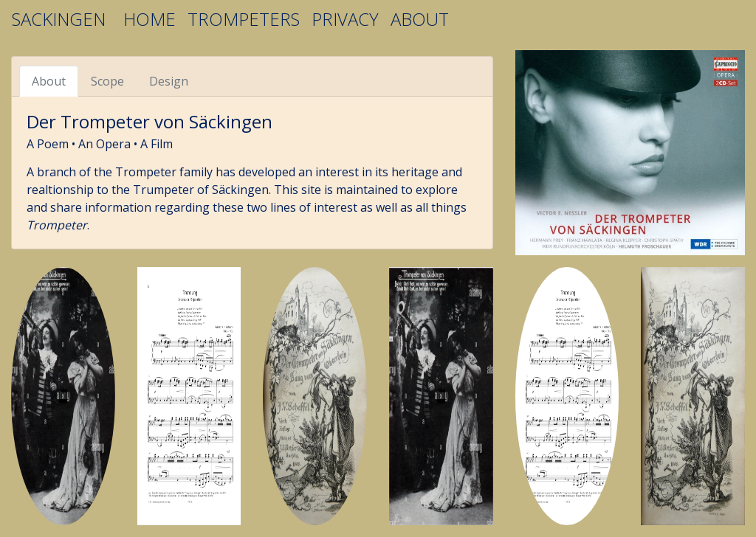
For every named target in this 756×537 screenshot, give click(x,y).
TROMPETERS (244, 19)
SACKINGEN (59, 19)
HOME (150, 19)
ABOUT (420, 19)
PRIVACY (345, 19)
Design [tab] (169, 81)
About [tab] (49, 81)
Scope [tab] (107, 81)
